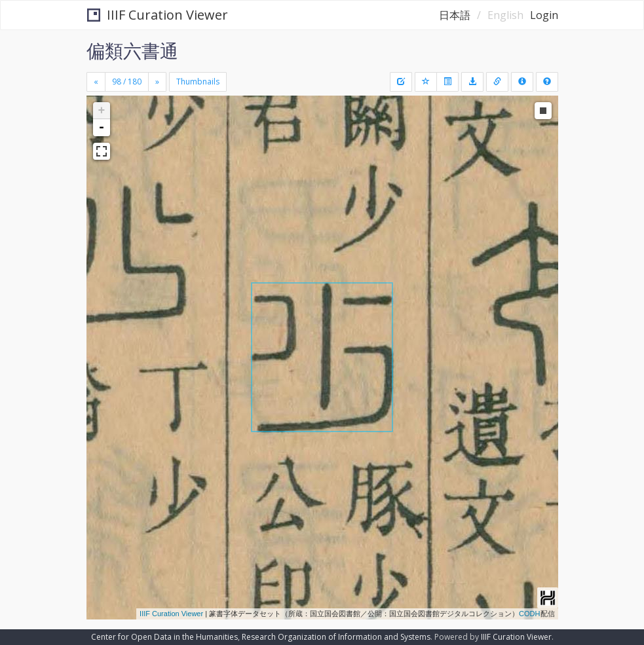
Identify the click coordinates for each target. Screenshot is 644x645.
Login (544, 15)
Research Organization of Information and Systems (336, 637)
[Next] (157, 82)
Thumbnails (198, 82)
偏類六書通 (132, 50)
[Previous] (96, 82)
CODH (529, 614)
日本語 (455, 15)
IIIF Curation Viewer (158, 15)
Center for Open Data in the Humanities (164, 637)
